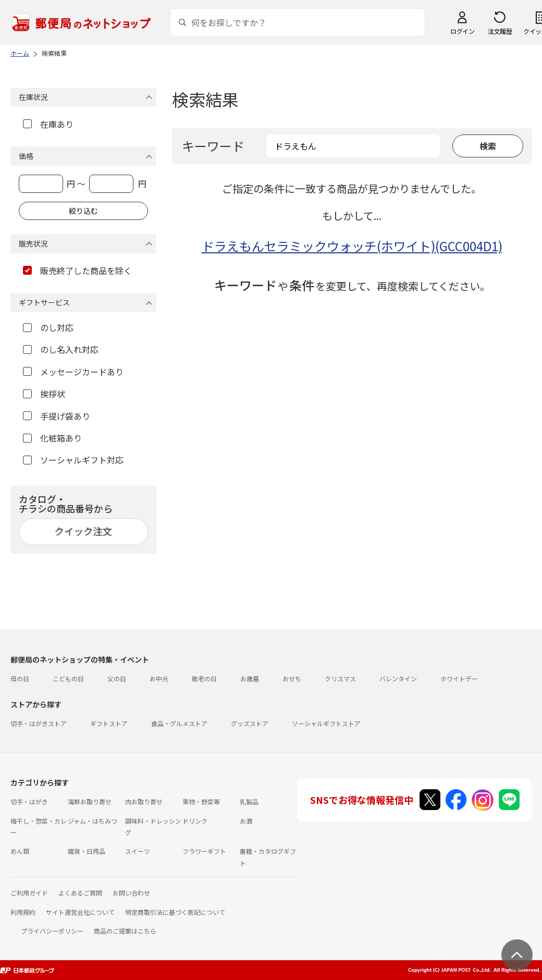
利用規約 (23, 912)
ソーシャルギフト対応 (73, 460)
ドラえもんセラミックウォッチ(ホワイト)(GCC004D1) (352, 246)
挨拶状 (44, 394)
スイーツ (138, 851)
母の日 (20, 678)
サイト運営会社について (80, 912)
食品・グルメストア (179, 723)
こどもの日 (68, 678)
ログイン (462, 31)
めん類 (20, 851)
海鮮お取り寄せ (90, 801)
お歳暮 (250, 678)
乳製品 (249, 801)
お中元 (159, 678)
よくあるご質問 (80, 893)
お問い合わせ (131, 893)
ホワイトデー (459, 678)
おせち (292, 678)
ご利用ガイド (29, 893)
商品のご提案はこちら (125, 931)
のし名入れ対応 (61, 349)
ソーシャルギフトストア (326, 723)
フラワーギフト (204, 851)
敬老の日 (204, 678)
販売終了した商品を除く (77, 271)
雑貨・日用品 (87, 851)
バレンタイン (398, 678)
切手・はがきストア (39, 723)
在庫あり (48, 124)
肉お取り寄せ (144, 801)
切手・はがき (29, 801)
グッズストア (250, 723)
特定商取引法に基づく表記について (175, 912)
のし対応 (48, 327)
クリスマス (340, 678)
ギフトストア (109, 723)
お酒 (246, 821)
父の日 (117, 678)
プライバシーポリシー (52, 931)
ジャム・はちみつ (93, 821)
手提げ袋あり (57, 416)
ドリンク (195, 821)
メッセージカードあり (73, 372)
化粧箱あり (52, 438)
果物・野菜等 (201, 801)
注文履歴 (500, 31)
